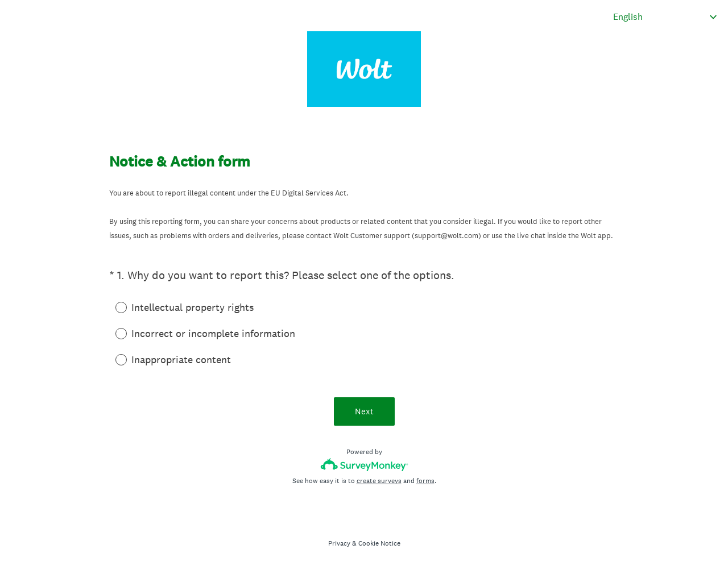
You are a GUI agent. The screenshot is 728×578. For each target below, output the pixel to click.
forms (425, 481)
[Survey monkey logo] (364, 465)
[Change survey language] (665, 17)
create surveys (379, 481)
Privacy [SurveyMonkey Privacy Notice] (339, 543)
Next (364, 411)
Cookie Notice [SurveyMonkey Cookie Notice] (379, 543)
